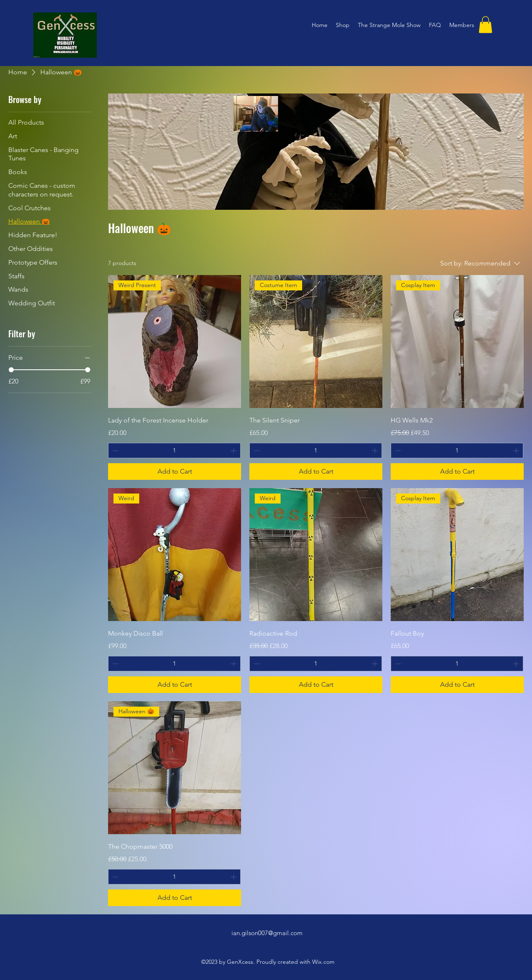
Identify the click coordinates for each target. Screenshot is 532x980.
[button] (485, 25)
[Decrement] (115, 451)
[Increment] (234, 451)
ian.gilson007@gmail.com (267, 933)
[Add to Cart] (175, 472)
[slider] (11, 370)
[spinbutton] (174, 451)
